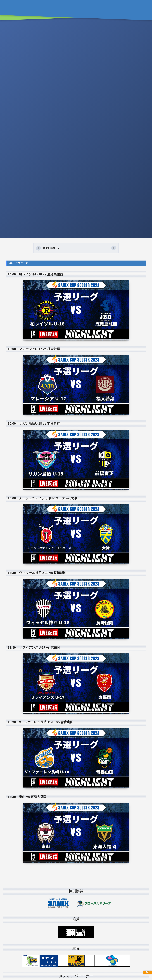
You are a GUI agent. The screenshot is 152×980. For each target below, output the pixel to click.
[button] (114, 248)
